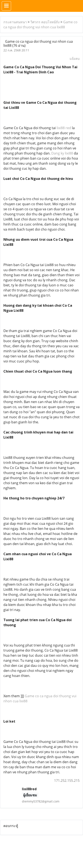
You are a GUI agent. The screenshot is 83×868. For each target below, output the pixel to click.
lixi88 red (64, 128)
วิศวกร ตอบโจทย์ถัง (45, 22)
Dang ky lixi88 (62, 153)
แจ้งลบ (75, 59)
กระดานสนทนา (15, 22)
